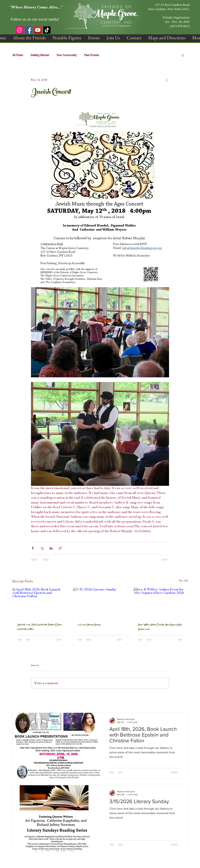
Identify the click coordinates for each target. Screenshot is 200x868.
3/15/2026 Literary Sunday (89, 625)
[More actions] (167, 80)
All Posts (18, 55)
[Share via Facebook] (33, 548)
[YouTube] (38, 30)
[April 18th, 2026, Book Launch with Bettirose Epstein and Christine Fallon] (39, 603)
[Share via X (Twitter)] (42, 548)
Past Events (92, 55)
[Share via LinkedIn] (51, 548)
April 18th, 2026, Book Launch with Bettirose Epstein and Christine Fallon (39, 627)
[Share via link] (60, 548)
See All (183, 581)
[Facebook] (29, 30)
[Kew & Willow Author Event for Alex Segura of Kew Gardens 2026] (161, 603)
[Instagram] (19, 30)
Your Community (67, 55)
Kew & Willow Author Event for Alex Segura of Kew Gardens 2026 (160, 627)
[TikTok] (47, 30)
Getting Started (40, 55)
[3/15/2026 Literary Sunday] (100, 603)
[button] (29, 38)
